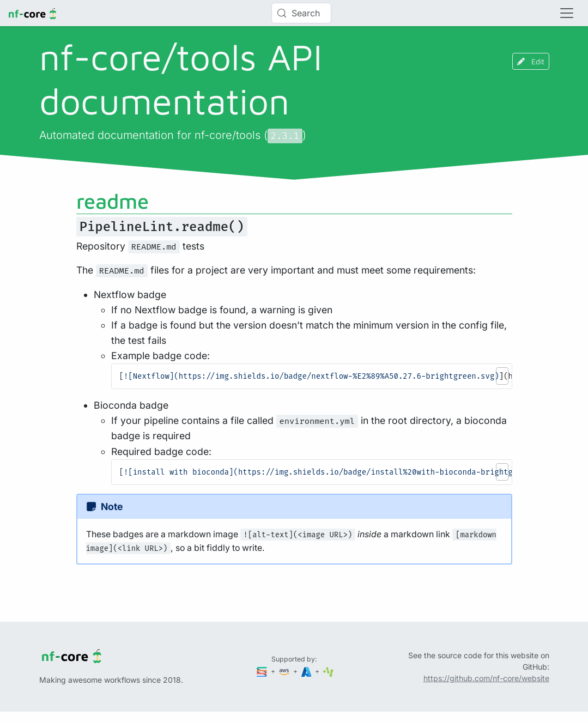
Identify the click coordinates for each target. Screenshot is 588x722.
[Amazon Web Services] (285, 671)
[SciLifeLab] (328, 671)
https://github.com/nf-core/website (486, 678)
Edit (531, 61)
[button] (502, 376)
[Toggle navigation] (567, 13)
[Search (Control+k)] (301, 13)
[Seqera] (263, 671)
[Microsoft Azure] (307, 671)
